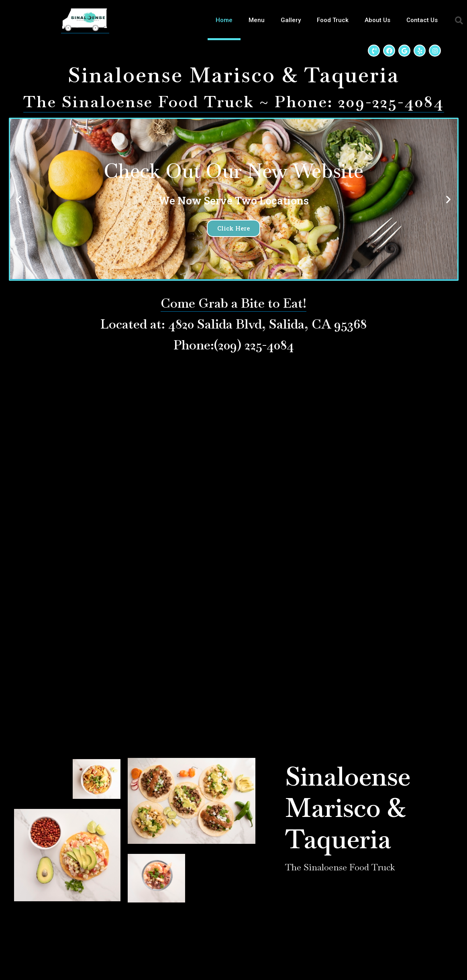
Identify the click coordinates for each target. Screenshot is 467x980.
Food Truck (333, 20)
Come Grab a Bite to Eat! (233, 303)
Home (224, 20)
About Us (377, 20)
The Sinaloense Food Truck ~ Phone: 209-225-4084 (234, 102)
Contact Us (422, 20)
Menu (257, 20)
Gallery (291, 20)
